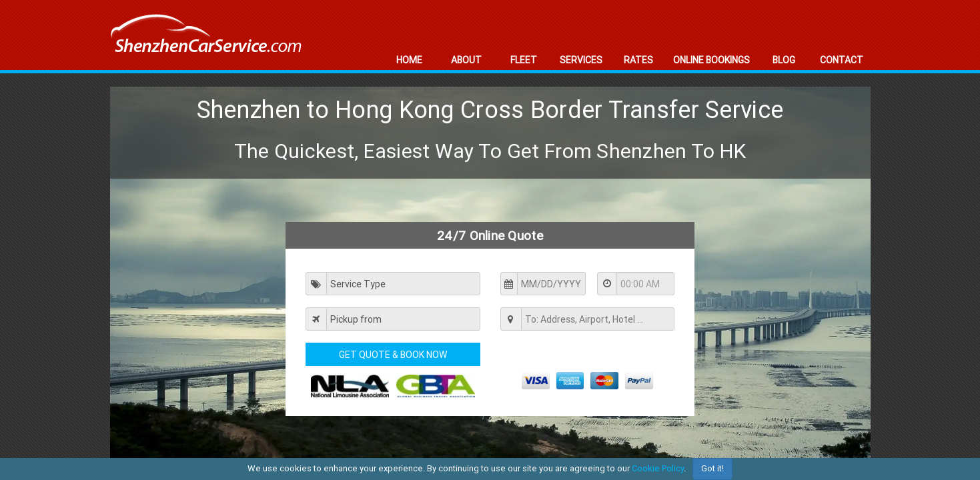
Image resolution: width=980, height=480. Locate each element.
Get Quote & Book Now (393, 355)
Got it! (712, 468)
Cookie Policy (658, 468)
